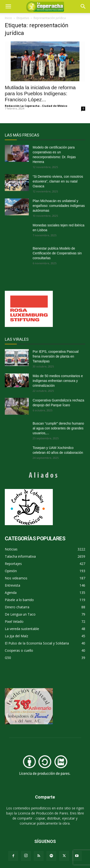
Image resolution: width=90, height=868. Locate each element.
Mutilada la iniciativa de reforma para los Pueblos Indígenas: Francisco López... (40, 93)
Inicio (8, 18)
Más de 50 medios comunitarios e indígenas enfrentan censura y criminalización (58, 381)
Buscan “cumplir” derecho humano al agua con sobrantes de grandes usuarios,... (58, 428)
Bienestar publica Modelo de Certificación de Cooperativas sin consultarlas (57, 253)
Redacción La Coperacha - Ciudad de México (36, 106)
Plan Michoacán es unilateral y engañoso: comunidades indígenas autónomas (59, 206)
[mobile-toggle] (8, 7)
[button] (83, 7)
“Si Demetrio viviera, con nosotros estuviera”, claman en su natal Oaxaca (58, 181)
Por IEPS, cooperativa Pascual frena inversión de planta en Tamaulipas (56, 356)
